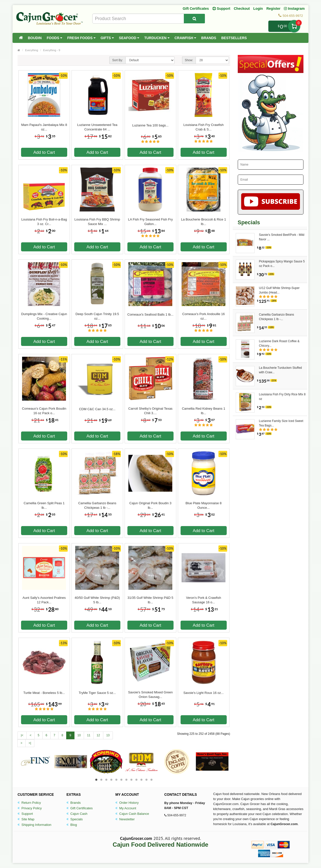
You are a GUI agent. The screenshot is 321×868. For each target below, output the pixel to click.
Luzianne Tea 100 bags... (150, 125)
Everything (32, 50)
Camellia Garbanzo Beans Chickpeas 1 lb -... (97, 505)
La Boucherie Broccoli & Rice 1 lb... (204, 222)
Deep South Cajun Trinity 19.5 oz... (97, 316)
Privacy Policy (30, 808)
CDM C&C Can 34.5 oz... (97, 409)
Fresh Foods (81, 38)
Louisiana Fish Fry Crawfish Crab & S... (203, 127)
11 (89, 735)
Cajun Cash (77, 814)
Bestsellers (234, 38)
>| (30, 743)
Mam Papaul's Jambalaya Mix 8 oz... (44, 127)
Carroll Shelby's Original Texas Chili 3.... (150, 411)
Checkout (242, 9)
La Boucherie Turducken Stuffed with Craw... (280, 370)
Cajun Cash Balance (132, 814)
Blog (72, 825)
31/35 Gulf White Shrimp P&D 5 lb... (150, 600)
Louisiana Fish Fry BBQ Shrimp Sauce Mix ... (97, 222)
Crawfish (185, 38)
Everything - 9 (52, 50)
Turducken (157, 38)
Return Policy (29, 803)
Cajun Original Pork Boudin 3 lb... (150, 505)
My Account (126, 808)
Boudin (35, 38)
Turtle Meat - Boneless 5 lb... (44, 693)
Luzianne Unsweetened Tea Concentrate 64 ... (97, 127)
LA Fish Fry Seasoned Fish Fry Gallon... (150, 222)
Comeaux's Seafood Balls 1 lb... (150, 314)
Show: (189, 60)
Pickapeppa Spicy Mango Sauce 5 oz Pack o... (282, 264)
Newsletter (125, 819)
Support (25, 814)
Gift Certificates (196, 9)
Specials (75, 819)
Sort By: (117, 60)
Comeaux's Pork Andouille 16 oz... (204, 316)
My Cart (294, 26)
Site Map (26, 819)
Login (258, 9)
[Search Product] (194, 19)
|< (22, 735)
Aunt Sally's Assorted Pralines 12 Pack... (44, 600)
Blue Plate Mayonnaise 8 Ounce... (204, 505)
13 (108, 735)
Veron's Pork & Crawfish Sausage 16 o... (204, 600)
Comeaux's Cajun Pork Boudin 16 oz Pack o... (44, 411)
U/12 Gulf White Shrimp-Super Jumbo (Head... (279, 290)
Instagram (294, 9)
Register (273, 9)
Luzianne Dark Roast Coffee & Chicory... (279, 343)
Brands (209, 38)
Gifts (107, 38)
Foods (54, 38)
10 (79, 735)
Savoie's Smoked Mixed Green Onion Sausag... (150, 695)
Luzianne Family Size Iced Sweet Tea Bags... (281, 423)
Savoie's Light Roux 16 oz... (204, 693)
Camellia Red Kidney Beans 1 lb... (204, 411)
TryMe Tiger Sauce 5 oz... (97, 693)
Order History (127, 803)
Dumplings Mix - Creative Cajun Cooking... (44, 316)
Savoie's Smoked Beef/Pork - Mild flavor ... (282, 237)
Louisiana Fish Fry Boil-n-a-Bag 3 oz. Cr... (44, 222)
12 (98, 735)
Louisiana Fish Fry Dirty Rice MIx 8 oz (282, 397)
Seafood (129, 38)
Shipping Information (34, 825)
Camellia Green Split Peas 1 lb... (44, 505)
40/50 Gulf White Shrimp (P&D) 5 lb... (97, 600)
